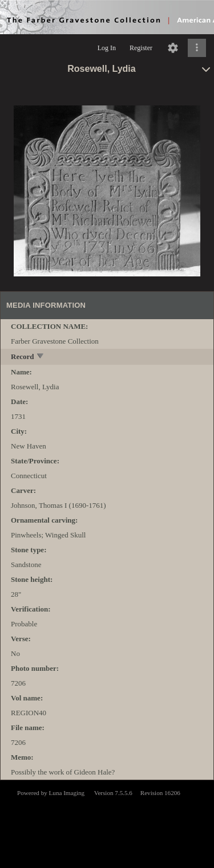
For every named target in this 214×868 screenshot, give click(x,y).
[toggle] (41, 357)
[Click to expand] (197, 48)
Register (141, 48)
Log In (107, 48)
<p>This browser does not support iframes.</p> (107, 823)
